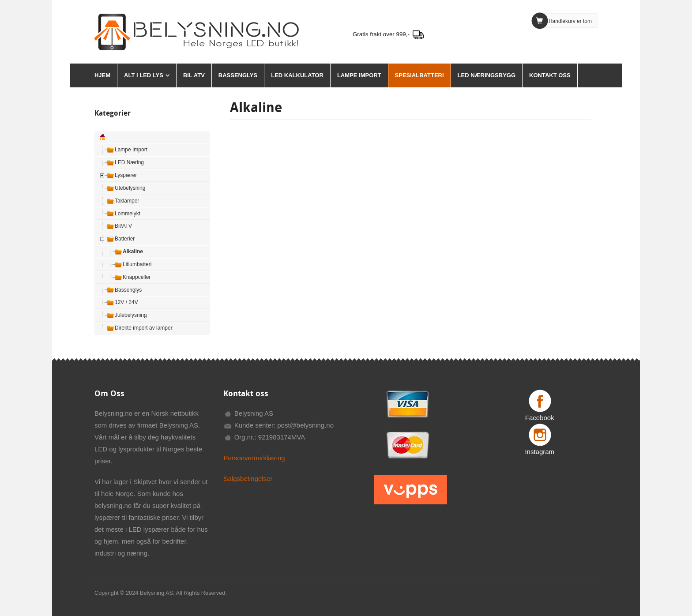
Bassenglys (238, 75)
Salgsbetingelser (248, 479)
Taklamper (127, 201)
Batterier (125, 239)
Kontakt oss (550, 75)
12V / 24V (126, 302)
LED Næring (129, 162)
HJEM (102, 75)
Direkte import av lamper (144, 328)
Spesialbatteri (419, 75)
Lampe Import (359, 75)
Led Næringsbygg (487, 75)
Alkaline (133, 252)
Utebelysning (130, 188)
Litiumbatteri (137, 264)
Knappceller (137, 277)
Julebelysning (131, 315)
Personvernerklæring (254, 458)
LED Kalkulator (297, 75)
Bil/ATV (123, 226)
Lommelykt (128, 214)
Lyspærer (126, 175)
